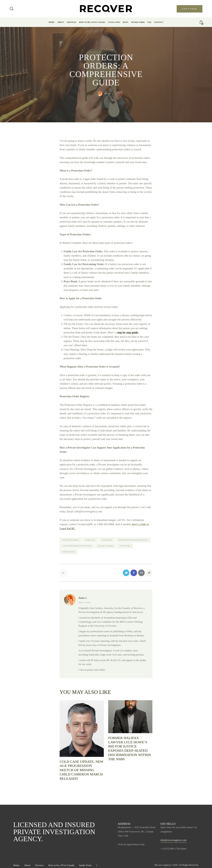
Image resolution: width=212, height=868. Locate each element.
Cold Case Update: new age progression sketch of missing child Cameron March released (82, 770)
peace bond (107, 540)
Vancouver (125, 546)
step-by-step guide (128, 333)
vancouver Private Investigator (77, 546)
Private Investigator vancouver (133, 540)
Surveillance (69, 552)
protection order (71, 540)
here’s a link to (140, 524)
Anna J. (83, 598)
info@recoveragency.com (174, 840)
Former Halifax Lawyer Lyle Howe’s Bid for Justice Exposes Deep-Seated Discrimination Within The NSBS (130, 748)
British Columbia (106, 546)
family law (90, 540)
